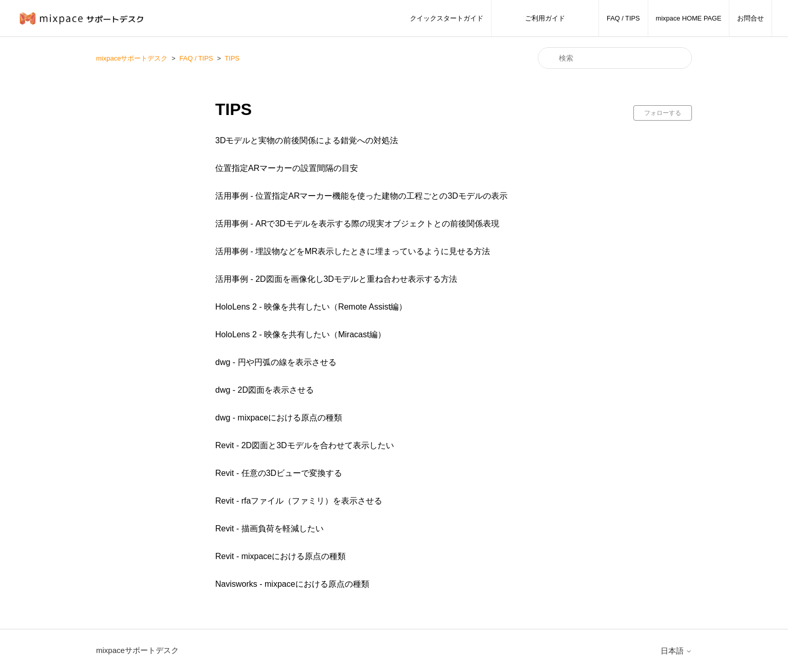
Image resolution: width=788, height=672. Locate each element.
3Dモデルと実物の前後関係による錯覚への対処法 (307, 140)
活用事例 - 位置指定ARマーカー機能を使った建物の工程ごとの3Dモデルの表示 (361, 196)
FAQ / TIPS (623, 18)
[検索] (615, 58)
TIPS (232, 58)
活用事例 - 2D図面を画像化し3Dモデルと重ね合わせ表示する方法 (336, 279)
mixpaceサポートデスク (132, 58)
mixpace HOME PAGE (689, 18)
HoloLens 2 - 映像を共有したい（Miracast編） (301, 334)
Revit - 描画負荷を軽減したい (269, 529)
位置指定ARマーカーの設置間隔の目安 (287, 168)
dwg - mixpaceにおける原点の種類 (279, 418)
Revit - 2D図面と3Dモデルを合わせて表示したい (305, 445)
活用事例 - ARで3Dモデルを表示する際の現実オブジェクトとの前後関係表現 (357, 224)
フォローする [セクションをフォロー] (663, 113)
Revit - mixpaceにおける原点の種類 (280, 556)
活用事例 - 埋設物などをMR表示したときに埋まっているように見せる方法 (353, 251)
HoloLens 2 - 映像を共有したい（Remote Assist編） (311, 307)
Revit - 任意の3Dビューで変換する (279, 473)
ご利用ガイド (545, 18)
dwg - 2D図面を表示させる (265, 390)
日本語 (676, 651)
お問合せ (751, 18)
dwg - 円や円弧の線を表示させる (276, 362)
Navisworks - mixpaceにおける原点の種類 (292, 584)
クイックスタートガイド (447, 18)
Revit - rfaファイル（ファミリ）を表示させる (299, 501)
